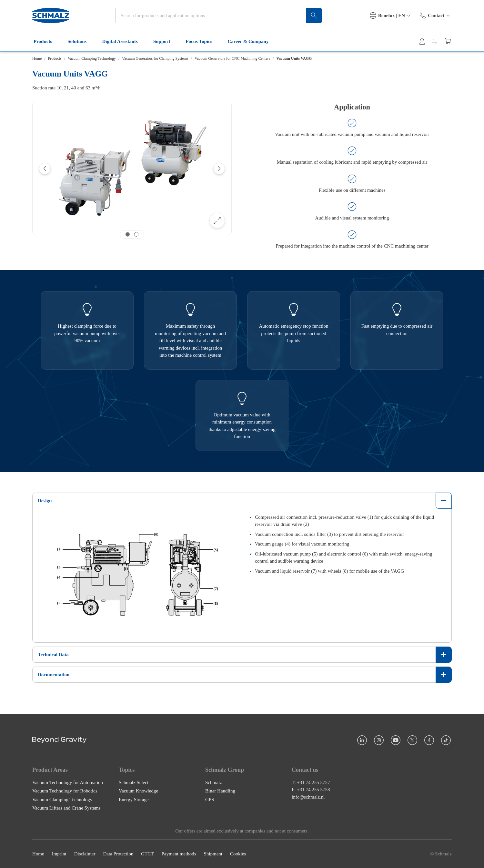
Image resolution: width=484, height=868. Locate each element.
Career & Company (252, 41)
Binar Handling (220, 791)
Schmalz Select (134, 782)
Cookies (238, 854)
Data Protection (118, 854)
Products (47, 41)
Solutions (81, 41)
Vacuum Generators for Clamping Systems (155, 58)
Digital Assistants (124, 41)
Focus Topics (203, 41)
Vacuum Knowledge (138, 791)
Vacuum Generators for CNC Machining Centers (232, 58)
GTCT (147, 854)
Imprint (59, 854)
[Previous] (45, 168)
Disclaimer (85, 854)
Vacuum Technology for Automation (68, 782)
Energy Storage (134, 800)
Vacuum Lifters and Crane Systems (66, 808)
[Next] (219, 168)
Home (37, 58)
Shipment (213, 854)
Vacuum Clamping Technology (92, 58)
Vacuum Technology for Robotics (65, 791)
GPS (210, 800)
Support (166, 41)
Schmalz (214, 782)
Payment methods (179, 854)
